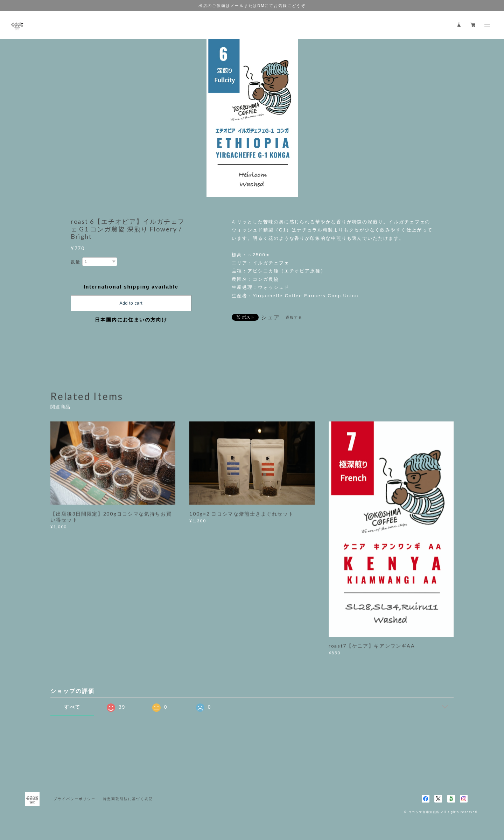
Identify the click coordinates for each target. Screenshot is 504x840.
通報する (294, 317)
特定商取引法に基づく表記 (128, 799)
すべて (72, 707)
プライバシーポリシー (74, 799)
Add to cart (131, 303)
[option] (252, 118)
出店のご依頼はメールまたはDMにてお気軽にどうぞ (252, 6)
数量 (76, 262)
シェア (271, 318)
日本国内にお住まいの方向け (131, 320)
